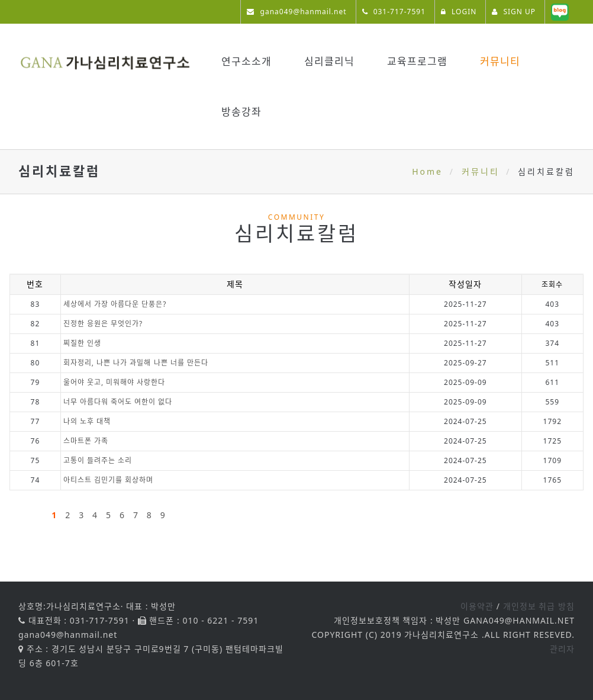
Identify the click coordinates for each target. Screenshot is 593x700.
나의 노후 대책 (87, 421)
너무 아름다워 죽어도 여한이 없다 (118, 402)
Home (427, 171)
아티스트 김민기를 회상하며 (108, 480)
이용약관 (477, 606)
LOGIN (459, 12)
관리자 (562, 649)
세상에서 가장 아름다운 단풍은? (115, 304)
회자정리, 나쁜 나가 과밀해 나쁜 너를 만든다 (136, 363)
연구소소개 (246, 61)
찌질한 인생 (82, 343)
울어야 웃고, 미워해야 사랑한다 (115, 382)
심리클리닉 (329, 61)
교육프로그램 (417, 61)
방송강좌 (241, 112)
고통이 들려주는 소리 (98, 460)
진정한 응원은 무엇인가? (103, 324)
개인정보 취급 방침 (539, 606)
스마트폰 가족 (86, 441)
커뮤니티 (500, 61)
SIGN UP (514, 12)
